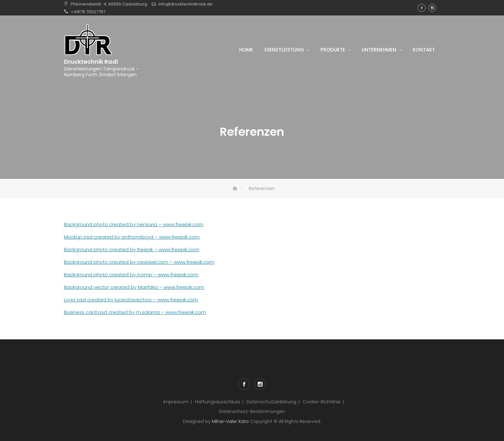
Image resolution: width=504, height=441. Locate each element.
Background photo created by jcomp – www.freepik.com (131, 275)
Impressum (176, 402)
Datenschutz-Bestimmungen (252, 411)
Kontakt (424, 50)
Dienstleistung (284, 50)
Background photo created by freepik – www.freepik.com (132, 249)
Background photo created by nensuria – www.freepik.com (134, 224)
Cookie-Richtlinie (322, 402)
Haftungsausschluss (218, 402)
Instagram (432, 8)
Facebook (422, 8)
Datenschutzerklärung (271, 402)
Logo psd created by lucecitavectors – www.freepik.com (131, 300)
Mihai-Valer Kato (230, 421)
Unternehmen (379, 50)
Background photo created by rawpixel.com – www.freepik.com (139, 262)
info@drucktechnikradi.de (185, 4)
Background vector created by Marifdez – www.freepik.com (134, 287)
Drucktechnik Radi (91, 62)
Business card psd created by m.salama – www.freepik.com (135, 312)
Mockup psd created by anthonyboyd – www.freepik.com (132, 237)
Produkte (333, 50)
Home (246, 50)
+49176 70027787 (88, 12)
